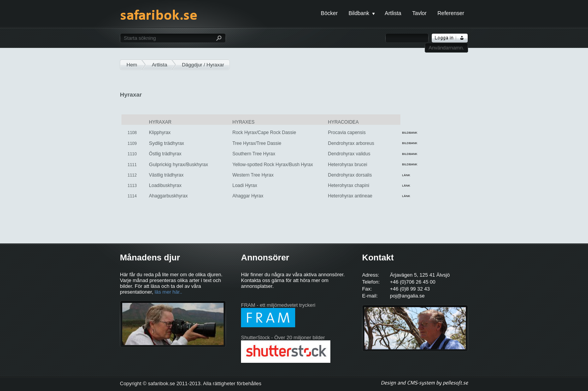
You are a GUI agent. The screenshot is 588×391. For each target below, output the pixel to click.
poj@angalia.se (407, 296)
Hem (132, 65)
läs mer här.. (169, 292)
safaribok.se (159, 19)
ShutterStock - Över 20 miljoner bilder (283, 337)
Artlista (159, 65)
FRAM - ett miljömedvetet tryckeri (278, 305)
